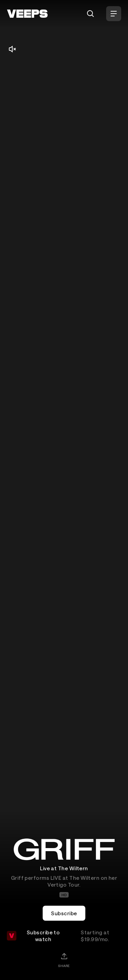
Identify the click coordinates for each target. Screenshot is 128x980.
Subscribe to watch (64, 936)
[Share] (64, 960)
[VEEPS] (27, 14)
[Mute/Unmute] (12, 49)
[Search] (90, 14)
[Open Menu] (114, 14)
